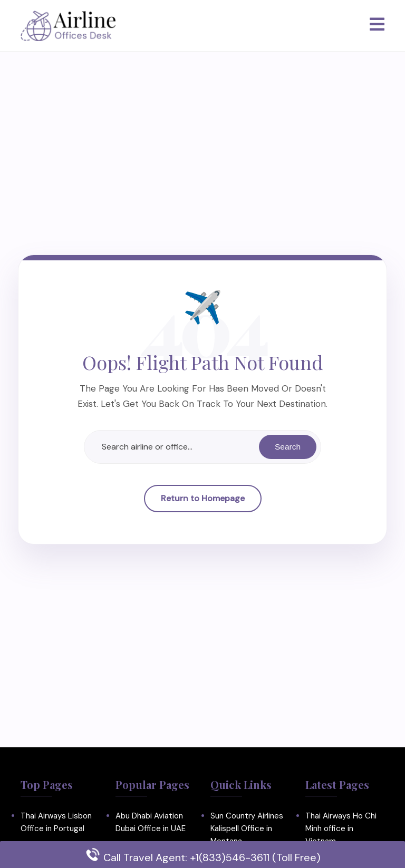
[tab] (377, 25)
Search (287, 447)
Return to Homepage (203, 499)
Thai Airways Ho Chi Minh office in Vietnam (341, 829)
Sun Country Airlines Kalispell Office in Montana (247, 829)
